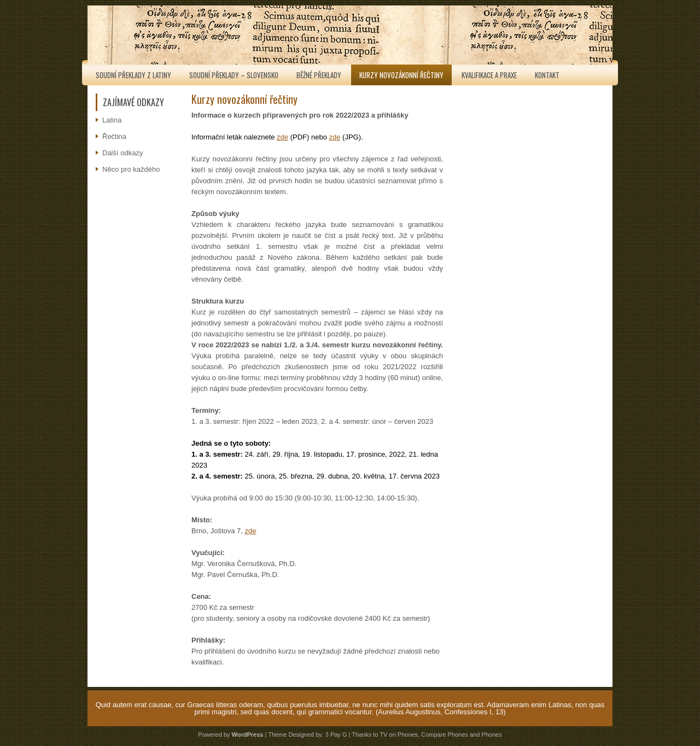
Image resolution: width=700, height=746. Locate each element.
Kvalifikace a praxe (489, 75)
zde (282, 137)
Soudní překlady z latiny (133, 75)
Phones (491, 735)
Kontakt (547, 75)
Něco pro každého (131, 169)
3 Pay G (336, 735)
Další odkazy (122, 153)
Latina (112, 120)
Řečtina (114, 136)
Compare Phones (445, 735)
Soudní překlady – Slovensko (234, 75)
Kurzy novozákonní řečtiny (401, 75)
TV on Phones (399, 735)
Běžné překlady (319, 75)
